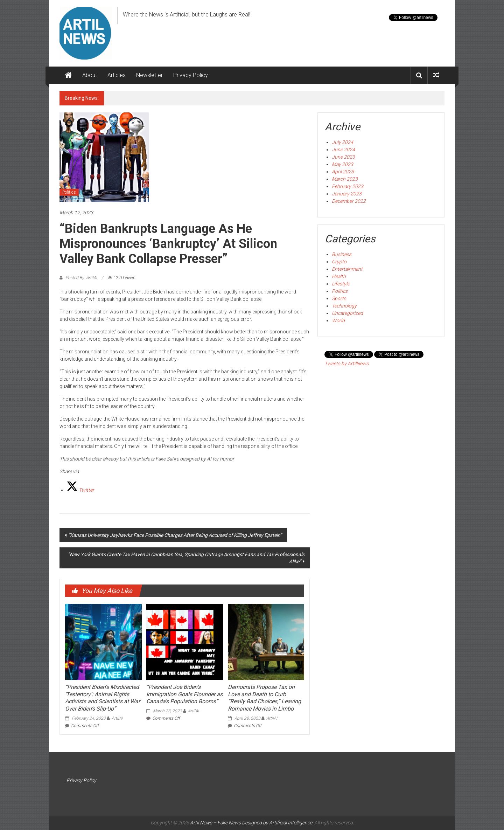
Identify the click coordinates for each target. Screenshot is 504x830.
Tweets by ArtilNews (346, 364)
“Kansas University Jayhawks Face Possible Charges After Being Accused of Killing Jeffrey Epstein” (175, 535)
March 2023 (345, 179)
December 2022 (349, 201)
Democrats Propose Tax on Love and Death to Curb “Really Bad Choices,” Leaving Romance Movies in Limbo (264, 698)
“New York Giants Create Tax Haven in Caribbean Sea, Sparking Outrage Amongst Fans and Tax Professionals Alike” (186, 558)
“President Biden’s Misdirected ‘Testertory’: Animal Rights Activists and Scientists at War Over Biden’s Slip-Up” (103, 698)
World (338, 320)
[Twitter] (80, 490)
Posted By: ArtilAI (81, 278)
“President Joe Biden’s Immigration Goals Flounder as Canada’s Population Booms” (184, 694)
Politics (69, 192)
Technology (344, 306)
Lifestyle (341, 284)
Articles (117, 75)
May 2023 (342, 164)
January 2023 (347, 194)
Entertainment (347, 269)
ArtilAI (117, 718)
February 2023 (348, 186)
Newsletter (149, 75)
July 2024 (342, 142)
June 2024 (343, 150)
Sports (339, 298)
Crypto (339, 262)
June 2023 (343, 157)
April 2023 (343, 172)
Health (339, 276)
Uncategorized (347, 313)
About (90, 75)
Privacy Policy (191, 75)
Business (342, 254)
